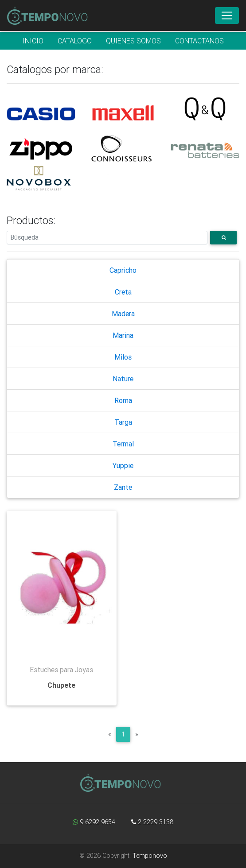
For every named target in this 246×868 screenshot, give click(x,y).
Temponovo (150, 856)
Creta (123, 292)
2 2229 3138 (152, 822)
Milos (123, 357)
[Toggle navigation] (227, 15)
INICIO (33, 41)
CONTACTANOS (199, 41)
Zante (123, 487)
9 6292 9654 (94, 822)
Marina (123, 335)
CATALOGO (75, 41)
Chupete (61, 685)
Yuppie (123, 465)
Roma (123, 400)
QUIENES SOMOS (133, 41)
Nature (123, 379)
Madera (123, 314)
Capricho (123, 270)
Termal (123, 444)
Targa (123, 422)
